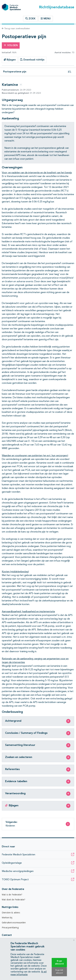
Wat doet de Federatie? (14, 900)
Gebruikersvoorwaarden (14, 922)
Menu (46, 19)
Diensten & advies (11, 913)
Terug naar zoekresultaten (16, 29)
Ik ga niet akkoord (59, 972)
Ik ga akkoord (59, 962)
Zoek (30, 19)
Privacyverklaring (10, 927)
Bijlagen (10, 60)
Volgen (11, 45)
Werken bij (7, 918)
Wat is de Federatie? (12, 895)
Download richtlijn (32, 60)
